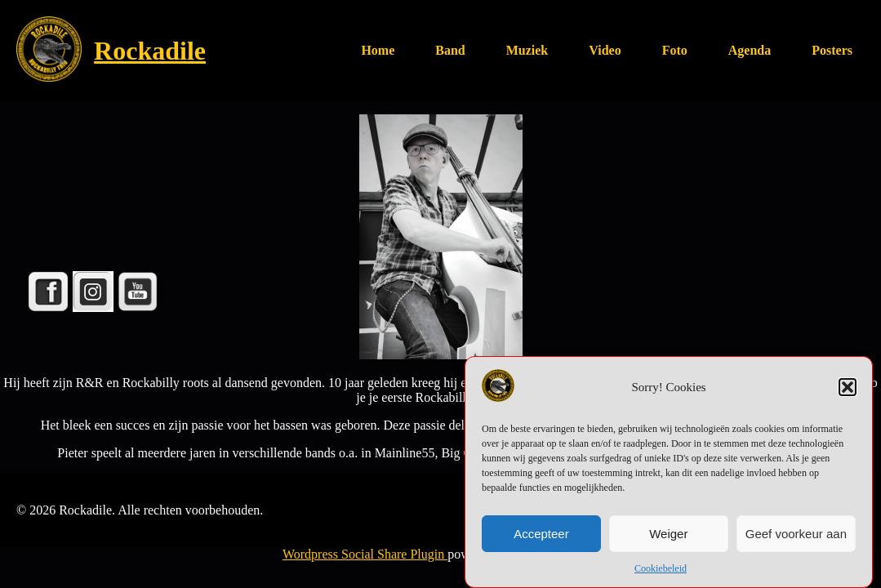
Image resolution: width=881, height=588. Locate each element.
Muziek (527, 50)
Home (378, 50)
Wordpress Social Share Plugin (365, 554)
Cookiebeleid (661, 572)
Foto (675, 50)
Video (605, 50)
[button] (848, 390)
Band (450, 50)
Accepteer (541, 536)
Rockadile (150, 51)
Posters (832, 50)
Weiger (668, 536)
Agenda (750, 50)
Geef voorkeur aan (796, 536)
